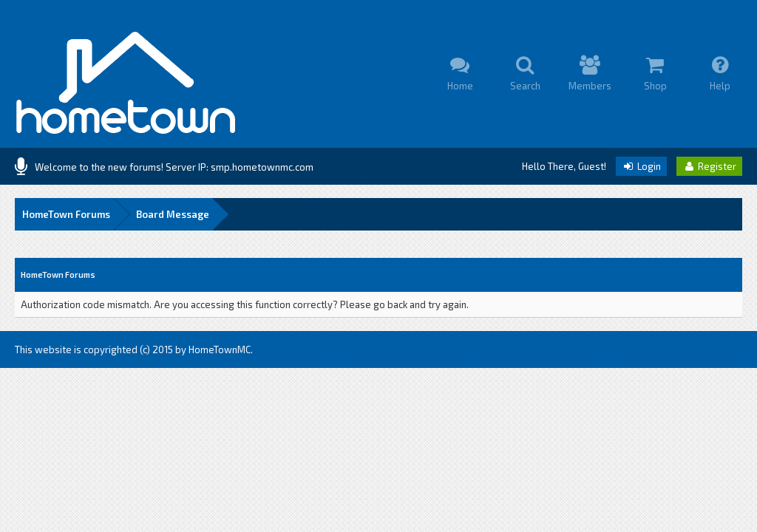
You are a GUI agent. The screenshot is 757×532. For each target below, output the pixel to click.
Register (709, 166)
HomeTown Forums (66, 214)
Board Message (173, 214)
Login (641, 166)
